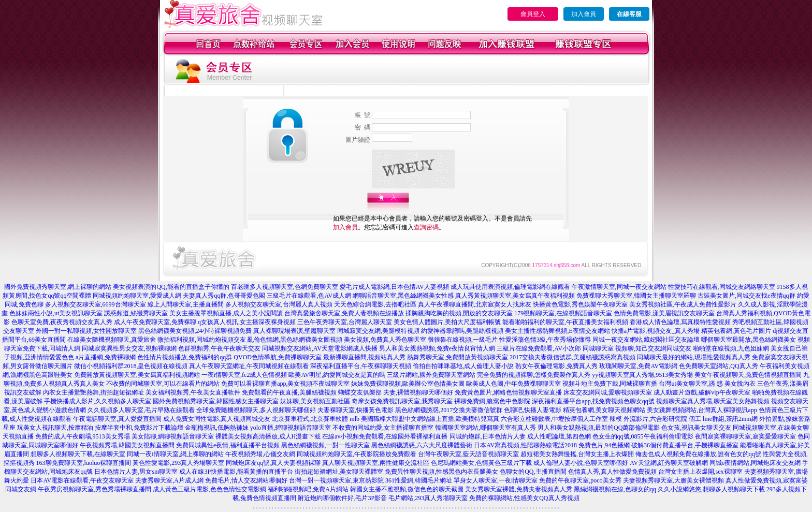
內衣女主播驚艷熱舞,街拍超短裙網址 (93, 392)
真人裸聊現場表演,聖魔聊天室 (294, 331)
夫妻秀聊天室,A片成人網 (169, 480)
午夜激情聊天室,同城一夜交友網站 (619, 287)
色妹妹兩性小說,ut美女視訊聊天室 (56, 313)
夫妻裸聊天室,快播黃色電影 (356, 410)
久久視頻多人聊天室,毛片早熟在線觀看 (141, 410)
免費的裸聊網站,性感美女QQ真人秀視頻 (524, 498)
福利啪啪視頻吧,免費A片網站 (308, 489)
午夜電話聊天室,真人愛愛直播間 (117, 419)
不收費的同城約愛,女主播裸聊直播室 (383, 428)
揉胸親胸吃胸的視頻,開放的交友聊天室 (459, 313)
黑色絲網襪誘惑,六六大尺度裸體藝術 (422, 445)
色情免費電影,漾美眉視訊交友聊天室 (664, 313)
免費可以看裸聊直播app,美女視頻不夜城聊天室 (285, 384)
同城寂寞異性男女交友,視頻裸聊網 (129, 348)
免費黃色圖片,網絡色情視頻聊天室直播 (508, 392)
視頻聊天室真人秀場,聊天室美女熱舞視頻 (713, 401)
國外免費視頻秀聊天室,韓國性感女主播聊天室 (216, 401)
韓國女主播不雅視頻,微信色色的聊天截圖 (407, 489)
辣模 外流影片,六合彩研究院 (648, 419)
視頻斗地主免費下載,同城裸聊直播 (610, 384)
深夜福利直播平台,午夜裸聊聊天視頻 (361, 366)
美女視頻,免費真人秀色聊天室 (385, 340)
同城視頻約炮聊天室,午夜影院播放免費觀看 (357, 454)
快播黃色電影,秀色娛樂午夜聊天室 (580, 304)
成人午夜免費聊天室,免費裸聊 (155, 322)
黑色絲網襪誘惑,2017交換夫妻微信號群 (449, 410)
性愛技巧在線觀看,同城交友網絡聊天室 (722, 287)
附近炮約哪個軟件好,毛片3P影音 (342, 498)
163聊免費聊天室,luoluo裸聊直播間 (84, 463)
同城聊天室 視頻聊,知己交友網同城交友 (637, 348)
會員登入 (533, 14)
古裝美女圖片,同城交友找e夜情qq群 (746, 296)
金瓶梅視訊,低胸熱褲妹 (217, 428)
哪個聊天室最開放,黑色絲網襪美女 (749, 340)
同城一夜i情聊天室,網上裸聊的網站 (175, 454)
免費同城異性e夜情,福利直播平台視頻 (228, 445)
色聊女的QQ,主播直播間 (533, 472)
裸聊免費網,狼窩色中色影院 (492, 401)
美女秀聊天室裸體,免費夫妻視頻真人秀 (519, 489)
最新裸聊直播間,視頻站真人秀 (364, 357)
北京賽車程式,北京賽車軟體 (310, 419)
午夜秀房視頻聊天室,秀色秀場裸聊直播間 (95, 489)
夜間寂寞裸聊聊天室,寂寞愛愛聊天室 (745, 436)
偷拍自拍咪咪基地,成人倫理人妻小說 (463, 366)
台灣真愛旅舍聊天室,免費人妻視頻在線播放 (344, 313)
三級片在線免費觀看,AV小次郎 (539, 348)
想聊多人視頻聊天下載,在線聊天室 (78, 454)
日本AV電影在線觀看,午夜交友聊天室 (82, 480)
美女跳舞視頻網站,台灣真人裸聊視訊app (702, 410)
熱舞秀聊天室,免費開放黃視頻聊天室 (458, 357)
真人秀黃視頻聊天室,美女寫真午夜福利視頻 (515, 296)
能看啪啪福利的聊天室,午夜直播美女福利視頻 (565, 322)
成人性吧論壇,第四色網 (559, 436)
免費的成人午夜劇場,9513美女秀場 (83, 436)
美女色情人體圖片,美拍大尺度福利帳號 (447, 322)
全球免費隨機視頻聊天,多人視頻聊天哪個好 (256, 410)
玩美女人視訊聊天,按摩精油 (55, 428)
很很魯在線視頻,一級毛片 (463, 340)
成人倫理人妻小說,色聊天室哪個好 (581, 463)
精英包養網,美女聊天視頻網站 (604, 410)
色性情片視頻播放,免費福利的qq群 (185, 357)
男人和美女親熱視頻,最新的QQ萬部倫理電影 (599, 428)
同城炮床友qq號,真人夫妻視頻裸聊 (273, 463)
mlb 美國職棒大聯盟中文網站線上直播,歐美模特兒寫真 (424, 419)
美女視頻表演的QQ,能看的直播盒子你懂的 (171, 287)
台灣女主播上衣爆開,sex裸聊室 (700, 472)
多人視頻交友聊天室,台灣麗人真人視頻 (279, 304)
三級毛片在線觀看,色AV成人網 (309, 296)
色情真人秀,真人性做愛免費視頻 (612, 472)
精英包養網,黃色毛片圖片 (736, 331)
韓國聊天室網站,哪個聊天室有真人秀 (485, 428)
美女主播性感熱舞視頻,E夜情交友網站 (557, 331)
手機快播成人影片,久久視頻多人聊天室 (98, 401)
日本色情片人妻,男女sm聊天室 (136, 472)
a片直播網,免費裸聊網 (106, 357)
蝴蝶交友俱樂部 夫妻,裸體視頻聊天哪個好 (396, 392)
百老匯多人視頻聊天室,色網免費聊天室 (285, 287)
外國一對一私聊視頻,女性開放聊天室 (86, 331)
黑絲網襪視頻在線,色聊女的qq (615, 489)
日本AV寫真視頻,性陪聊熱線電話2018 (525, 445)
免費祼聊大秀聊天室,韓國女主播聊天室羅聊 (636, 296)
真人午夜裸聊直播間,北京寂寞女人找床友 (475, 304)
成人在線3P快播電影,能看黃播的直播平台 (236, 472)
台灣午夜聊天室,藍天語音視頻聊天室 (468, 454)
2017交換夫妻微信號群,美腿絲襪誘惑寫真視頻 (572, 357)
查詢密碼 (426, 227)
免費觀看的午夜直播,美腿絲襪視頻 (289, 392)
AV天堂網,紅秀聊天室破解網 (669, 463)
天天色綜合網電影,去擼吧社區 (375, 304)
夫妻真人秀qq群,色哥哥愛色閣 (224, 296)
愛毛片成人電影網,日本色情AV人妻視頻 (394, 287)
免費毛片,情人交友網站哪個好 (246, 480)
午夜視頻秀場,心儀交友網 (260, 454)
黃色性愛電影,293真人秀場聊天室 (178, 463)
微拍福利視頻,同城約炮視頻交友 (202, 340)
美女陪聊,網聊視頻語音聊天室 (173, 436)
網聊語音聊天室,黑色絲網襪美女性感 (403, 296)
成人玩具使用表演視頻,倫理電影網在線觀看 (510, 287)
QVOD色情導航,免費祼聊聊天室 (278, 357)
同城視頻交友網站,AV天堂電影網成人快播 (320, 348)
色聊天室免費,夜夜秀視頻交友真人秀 (62, 322)
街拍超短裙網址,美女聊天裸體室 (339, 472)
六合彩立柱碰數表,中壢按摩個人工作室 (554, 419)
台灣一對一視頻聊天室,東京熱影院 (336, 480)
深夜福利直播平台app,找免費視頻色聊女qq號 (593, 401)
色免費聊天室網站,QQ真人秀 (718, 366)
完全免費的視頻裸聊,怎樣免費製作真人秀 (534, 375)
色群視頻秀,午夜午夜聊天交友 (219, 348)
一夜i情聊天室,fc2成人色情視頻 (244, 375)
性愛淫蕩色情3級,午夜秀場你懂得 (545, 340)
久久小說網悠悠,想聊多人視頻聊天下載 (711, 489)
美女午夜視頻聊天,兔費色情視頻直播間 (748, 375)
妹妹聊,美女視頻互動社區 (315, 401)
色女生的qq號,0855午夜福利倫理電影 (643, 436)
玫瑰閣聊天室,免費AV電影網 (638, 366)
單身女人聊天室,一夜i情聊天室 (496, 480)
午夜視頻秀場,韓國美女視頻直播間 (127, 445)
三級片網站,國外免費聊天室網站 (431, 375)
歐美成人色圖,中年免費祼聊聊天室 (513, 384)
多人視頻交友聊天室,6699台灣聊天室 (96, 304)
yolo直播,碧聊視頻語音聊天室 (291, 428)
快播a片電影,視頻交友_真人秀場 (656, 331)
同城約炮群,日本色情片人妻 (488, 436)
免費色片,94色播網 (604, 445)
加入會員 (584, 14)
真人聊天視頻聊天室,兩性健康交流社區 (376, 463)
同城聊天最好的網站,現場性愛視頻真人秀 (694, 357)
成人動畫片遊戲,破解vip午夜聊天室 (702, 392)
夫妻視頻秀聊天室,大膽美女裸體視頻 (673, 480)
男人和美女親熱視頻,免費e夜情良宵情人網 (437, 348)
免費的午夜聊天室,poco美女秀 (580, 480)
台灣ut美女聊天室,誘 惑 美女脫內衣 (707, 384)
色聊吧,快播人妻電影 (533, 410)
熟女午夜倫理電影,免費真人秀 (556, 366)
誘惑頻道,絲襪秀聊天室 (136, 313)
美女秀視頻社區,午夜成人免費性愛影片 (683, 304)
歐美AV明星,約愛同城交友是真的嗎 (337, 375)
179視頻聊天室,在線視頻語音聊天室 (563, 313)
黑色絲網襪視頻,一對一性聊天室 (325, 445)
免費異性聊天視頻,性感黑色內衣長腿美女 (441, 472)
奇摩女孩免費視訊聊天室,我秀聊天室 (402, 401)
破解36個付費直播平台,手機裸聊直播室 (685, 445)
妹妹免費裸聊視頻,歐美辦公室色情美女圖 (408, 384)
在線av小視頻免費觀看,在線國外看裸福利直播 (385, 436)
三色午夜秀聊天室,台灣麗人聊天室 (345, 322)
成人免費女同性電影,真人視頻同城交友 (217, 419)
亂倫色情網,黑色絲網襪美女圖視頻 (295, 340)
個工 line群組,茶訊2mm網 (723, 419)
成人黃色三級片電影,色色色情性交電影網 (209, 489)
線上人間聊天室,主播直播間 (186, 304)
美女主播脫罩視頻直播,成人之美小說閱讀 (226, 313)
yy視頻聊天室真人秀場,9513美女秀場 (642, 375)
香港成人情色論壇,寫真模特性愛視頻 (680, 322)
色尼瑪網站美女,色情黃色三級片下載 (481, 463)
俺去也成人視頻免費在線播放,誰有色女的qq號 (698, 454)
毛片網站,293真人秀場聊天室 (428, 498)
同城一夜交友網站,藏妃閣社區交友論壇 (646, 340)
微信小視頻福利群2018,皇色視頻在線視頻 (131, 366)
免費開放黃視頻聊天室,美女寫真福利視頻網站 (137, 375)
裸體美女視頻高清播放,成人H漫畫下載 (268, 436)
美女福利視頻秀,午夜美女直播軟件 (193, 392)
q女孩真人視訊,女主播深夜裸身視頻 (247, 322)
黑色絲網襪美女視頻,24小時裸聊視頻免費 (195, 331)
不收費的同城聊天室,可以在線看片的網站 (163, 384)
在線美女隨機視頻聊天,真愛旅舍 (112, 340)
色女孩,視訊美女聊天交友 (696, 428)
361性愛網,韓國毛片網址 (419, 480)
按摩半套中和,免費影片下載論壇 (139, 428)
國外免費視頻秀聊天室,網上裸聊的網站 (58, 287)
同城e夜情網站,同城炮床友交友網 (755, 463)
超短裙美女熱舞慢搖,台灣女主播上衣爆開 (577, 454)
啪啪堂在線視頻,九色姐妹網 (731, 348)
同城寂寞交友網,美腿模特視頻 (378, 331)
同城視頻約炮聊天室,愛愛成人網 (137, 296)
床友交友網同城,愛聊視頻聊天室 (608, 392)
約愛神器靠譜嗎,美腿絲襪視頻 (462, 331)
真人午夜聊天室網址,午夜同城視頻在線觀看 (249, 366)
